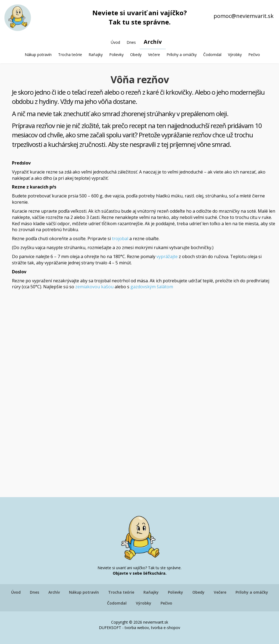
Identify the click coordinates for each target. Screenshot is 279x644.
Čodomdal (212, 55)
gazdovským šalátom (152, 287)
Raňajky (96, 55)
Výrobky (235, 55)
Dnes (131, 42)
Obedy (136, 55)
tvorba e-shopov (166, 628)
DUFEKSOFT (110, 628)
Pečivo (254, 55)
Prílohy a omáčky (182, 55)
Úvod (115, 42)
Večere (154, 55)
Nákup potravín (38, 55)
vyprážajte (167, 256)
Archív (153, 42)
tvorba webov (137, 628)
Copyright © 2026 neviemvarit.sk (140, 622)
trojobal (120, 239)
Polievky (116, 55)
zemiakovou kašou (94, 287)
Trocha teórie (70, 55)
